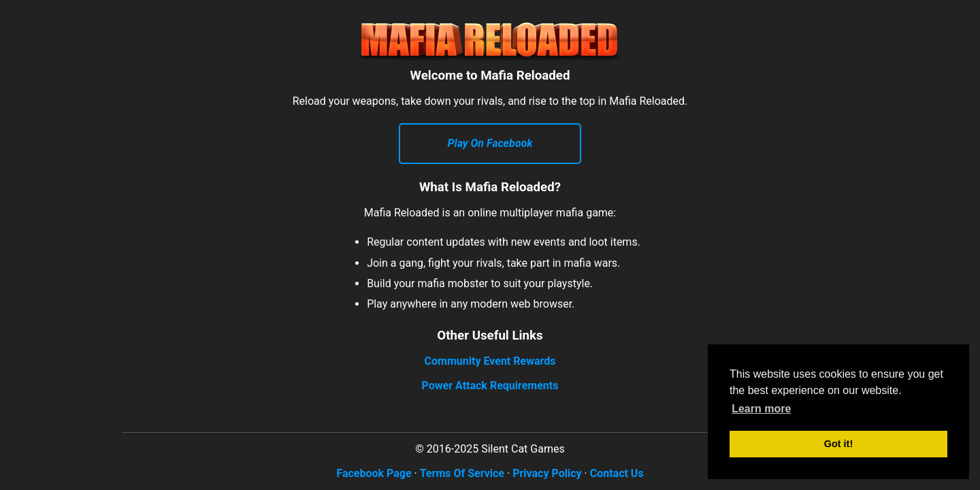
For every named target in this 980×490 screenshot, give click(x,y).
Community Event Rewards (490, 361)
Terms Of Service (462, 473)
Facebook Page (374, 473)
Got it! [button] (838, 444)
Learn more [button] (761, 409)
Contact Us (617, 473)
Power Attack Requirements (490, 386)
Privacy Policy (547, 473)
